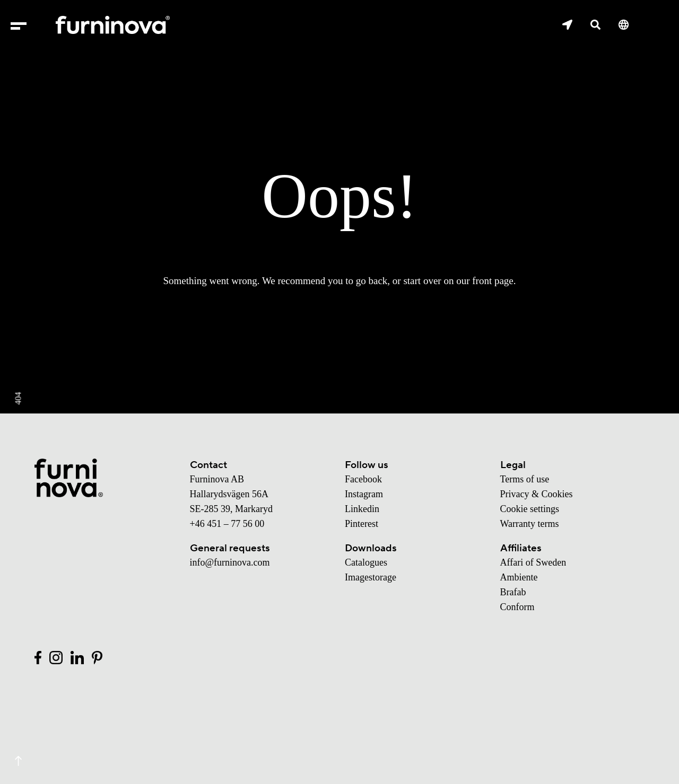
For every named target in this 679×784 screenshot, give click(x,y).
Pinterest (362, 524)
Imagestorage (371, 577)
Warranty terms (530, 524)
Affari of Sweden (533, 562)
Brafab (513, 592)
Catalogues (366, 562)
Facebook (363, 479)
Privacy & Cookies (537, 494)
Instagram (364, 494)
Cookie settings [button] (530, 509)
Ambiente (519, 577)
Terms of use (525, 479)
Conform (517, 607)
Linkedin (362, 509)
